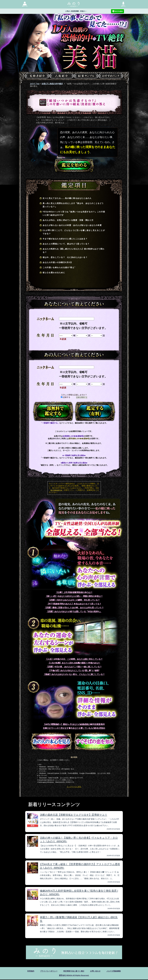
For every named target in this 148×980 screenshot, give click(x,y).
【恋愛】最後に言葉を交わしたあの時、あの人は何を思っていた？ (74, 608)
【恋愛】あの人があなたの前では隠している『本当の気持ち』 (74, 612)
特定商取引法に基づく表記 (74, 971)
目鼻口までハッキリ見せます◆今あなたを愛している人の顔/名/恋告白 (74, 728)
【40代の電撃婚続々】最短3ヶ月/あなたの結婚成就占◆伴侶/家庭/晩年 (74, 724)
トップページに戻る (74, 787)
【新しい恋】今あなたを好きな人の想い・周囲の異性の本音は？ (74, 596)
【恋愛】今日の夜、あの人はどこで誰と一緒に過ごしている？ (74, 667)
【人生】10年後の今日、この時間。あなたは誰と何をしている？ (74, 659)
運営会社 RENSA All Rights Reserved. (74, 976)
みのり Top (35, 84)
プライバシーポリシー (48, 971)
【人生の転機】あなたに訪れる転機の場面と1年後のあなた (74, 663)
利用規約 (29, 971)
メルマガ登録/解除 (115, 971)
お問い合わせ (96, 971)
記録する (66, 397)
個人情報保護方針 (56, 490)
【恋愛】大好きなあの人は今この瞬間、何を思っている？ (74, 600)
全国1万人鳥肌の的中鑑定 (52, 84)
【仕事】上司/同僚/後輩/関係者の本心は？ (74, 592)
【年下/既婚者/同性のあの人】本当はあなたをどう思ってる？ (74, 604)
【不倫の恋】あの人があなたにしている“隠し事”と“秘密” (74, 671)
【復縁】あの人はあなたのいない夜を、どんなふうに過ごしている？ (74, 674)
